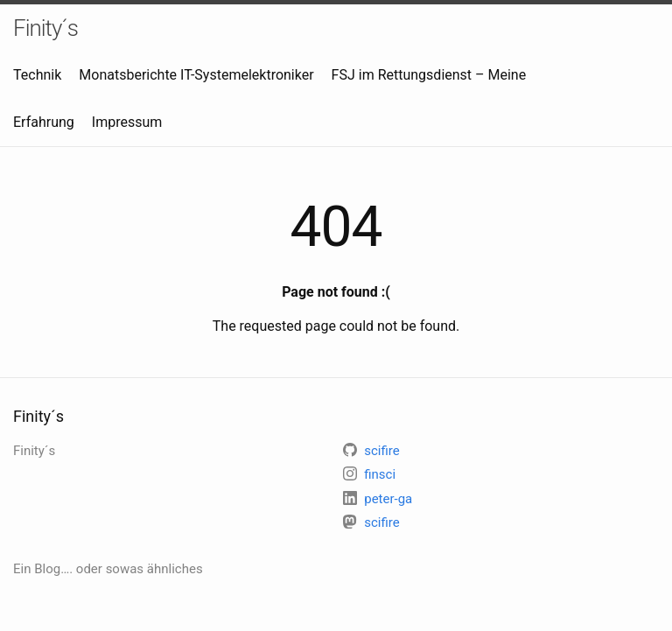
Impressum (127, 122)
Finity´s (45, 28)
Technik (37, 75)
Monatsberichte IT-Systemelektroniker (196, 75)
